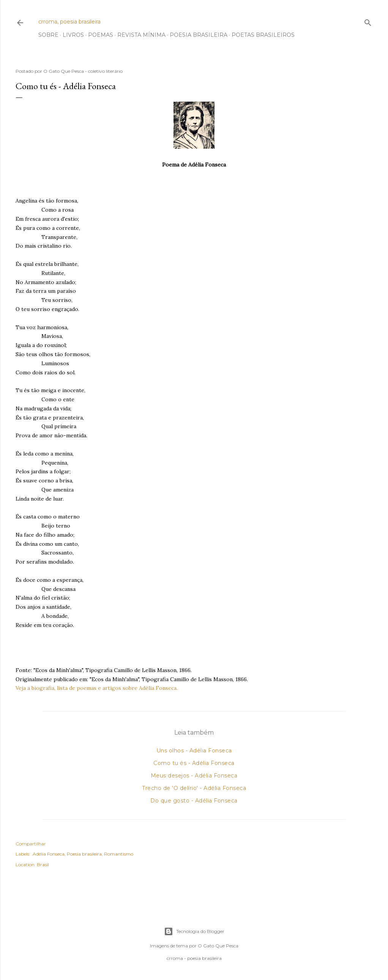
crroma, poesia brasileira (69, 22)
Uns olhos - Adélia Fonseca (194, 751)
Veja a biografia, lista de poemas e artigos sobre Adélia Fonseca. (97, 688)
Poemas (101, 35)
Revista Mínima (141, 35)
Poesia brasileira (84, 854)
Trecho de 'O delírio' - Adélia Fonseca (194, 788)
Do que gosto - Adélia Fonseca (194, 801)
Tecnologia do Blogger (194, 931)
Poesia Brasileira (199, 35)
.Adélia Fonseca (48, 854)
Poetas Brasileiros (263, 35)
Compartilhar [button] (31, 844)
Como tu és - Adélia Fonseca (194, 763)
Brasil (43, 865)
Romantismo (119, 854)
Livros (73, 35)
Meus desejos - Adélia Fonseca (194, 776)
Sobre (48, 35)
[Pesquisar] (368, 21)
